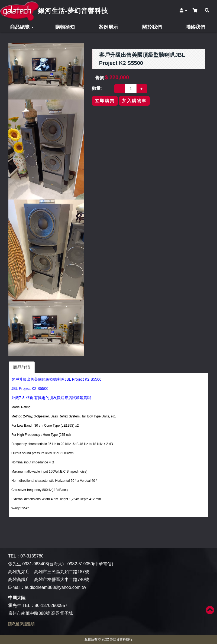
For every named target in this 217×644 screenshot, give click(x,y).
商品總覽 (22, 27)
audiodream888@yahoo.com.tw (55, 587)
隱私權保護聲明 (21, 624)
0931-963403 (35, 564)
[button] (183, 11)
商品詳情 (22, 367)
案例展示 (108, 27)
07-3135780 (32, 556)
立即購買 (105, 101)
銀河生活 (73, 11)
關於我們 (152, 27)
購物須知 (65, 27)
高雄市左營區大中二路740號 (62, 580)
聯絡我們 (195, 27)
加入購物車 (134, 101)
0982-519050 (80, 564)
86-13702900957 (51, 605)
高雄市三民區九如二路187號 (62, 572)
